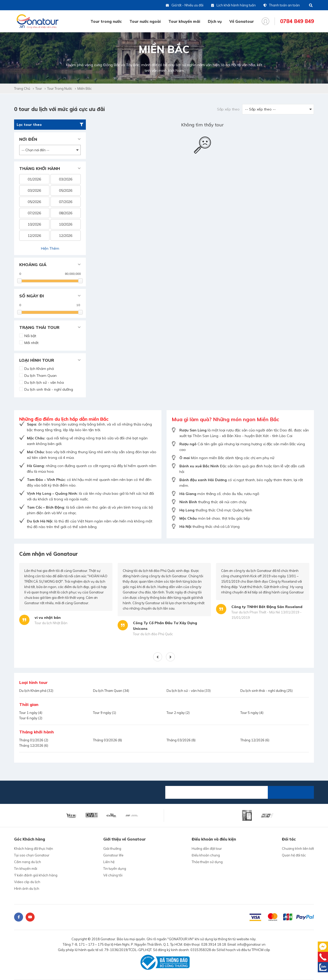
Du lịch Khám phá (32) (36, 691)
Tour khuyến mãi (184, 21)
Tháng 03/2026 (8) (107, 740)
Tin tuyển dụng (115, 868)
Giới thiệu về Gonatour (125, 839)
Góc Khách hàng (30, 839)
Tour (39, 88)
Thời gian (29, 704)
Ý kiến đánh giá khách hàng (36, 875)
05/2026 (66, 190)
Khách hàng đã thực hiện (34, 848)
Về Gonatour (242, 21)
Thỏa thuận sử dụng (207, 862)
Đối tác (289, 839)
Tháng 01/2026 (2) (34, 740)
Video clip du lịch (27, 882)
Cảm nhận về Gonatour (49, 554)
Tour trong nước (106, 21)
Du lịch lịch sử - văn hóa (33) (189, 691)
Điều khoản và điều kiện (214, 839)
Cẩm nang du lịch (28, 862)
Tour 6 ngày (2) (31, 718)
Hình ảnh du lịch (27, 888)
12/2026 (34, 236)
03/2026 (66, 179)
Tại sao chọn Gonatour (32, 855)
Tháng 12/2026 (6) (255, 740)
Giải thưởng (112, 848)
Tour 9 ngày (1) (105, 713)
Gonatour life (113, 855)
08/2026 (66, 213)
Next (171, 657)
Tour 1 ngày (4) (31, 713)
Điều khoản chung (206, 855)
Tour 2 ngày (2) (178, 713)
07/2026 (66, 202)
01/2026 (34, 179)
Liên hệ (109, 862)
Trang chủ (22, 88)
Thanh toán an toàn (282, 5)
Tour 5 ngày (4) (252, 713)
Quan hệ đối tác (294, 855)
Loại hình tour (33, 682)
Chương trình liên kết (298, 848)
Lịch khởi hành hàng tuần (233, 5)
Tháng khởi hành (37, 732)
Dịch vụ (215, 21)
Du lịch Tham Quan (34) (111, 691)
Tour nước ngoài (145, 21)
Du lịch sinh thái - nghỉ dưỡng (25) (266, 691)
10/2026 (34, 224)
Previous (158, 657)
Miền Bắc (85, 88)
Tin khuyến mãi (26, 868)
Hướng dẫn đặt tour (207, 848)
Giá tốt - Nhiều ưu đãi (185, 5)
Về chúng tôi (113, 875)
